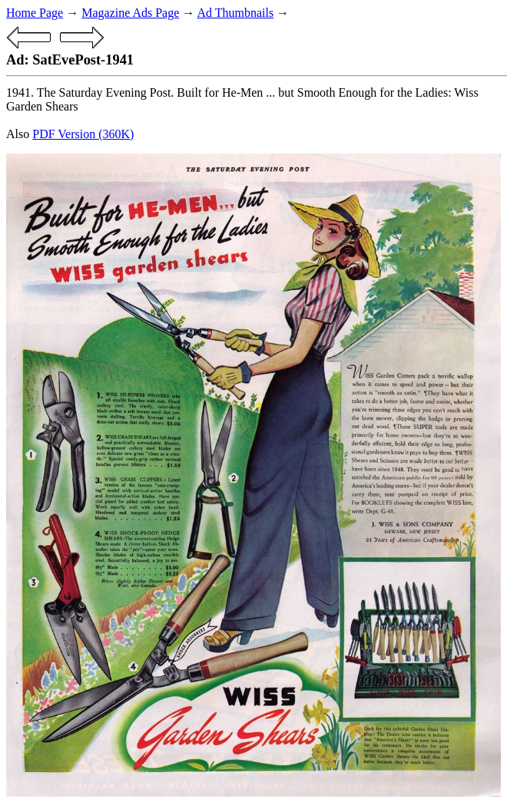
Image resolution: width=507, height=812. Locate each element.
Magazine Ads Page (130, 13)
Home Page (35, 13)
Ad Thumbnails (235, 13)
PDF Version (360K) (83, 134)
